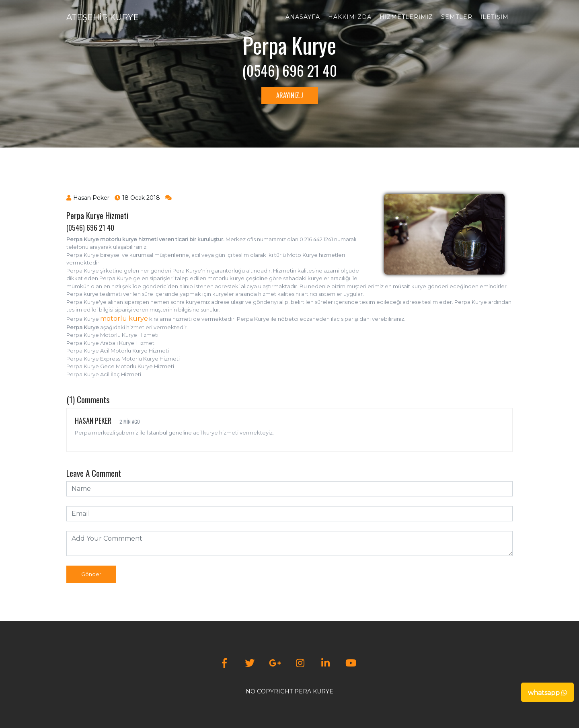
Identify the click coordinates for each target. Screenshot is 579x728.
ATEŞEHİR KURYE (103, 17)
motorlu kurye (124, 319)
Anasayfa (303, 17)
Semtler (457, 17)
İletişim (495, 17)
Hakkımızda (350, 17)
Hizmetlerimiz (406, 17)
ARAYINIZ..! (290, 95)
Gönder (91, 574)
